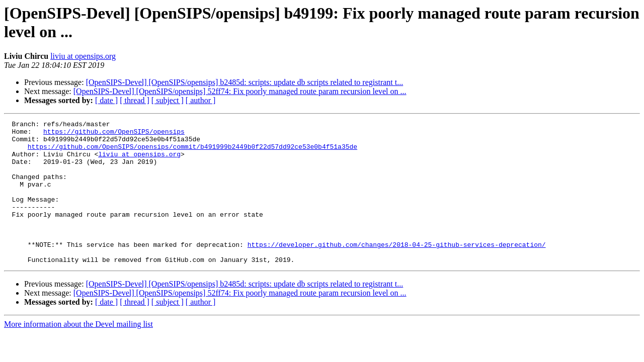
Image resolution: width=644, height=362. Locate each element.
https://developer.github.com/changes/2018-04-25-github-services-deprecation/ (397, 270)
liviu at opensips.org (83, 56)
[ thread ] (135, 100)
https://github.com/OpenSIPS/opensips (114, 134)
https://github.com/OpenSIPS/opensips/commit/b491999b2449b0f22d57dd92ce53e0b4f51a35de (192, 152)
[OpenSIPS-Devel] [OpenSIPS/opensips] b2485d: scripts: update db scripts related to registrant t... (245, 82)
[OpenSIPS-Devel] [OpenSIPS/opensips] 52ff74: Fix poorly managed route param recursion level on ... (240, 91)
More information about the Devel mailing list (78, 353)
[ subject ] (168, 100)
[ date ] (106, 100)
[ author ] (201, 100)
